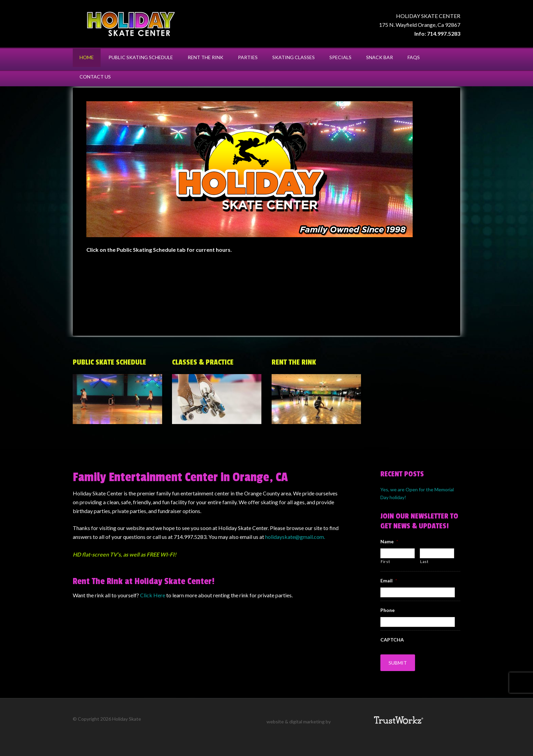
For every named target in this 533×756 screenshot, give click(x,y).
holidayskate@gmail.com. (295, 537)
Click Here (153, 595)
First (385, 561)
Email (389, 581)
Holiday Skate (131, 24)
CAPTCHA (392, 640)
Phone (388, 610)
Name (389, 541)
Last (424, 561)
